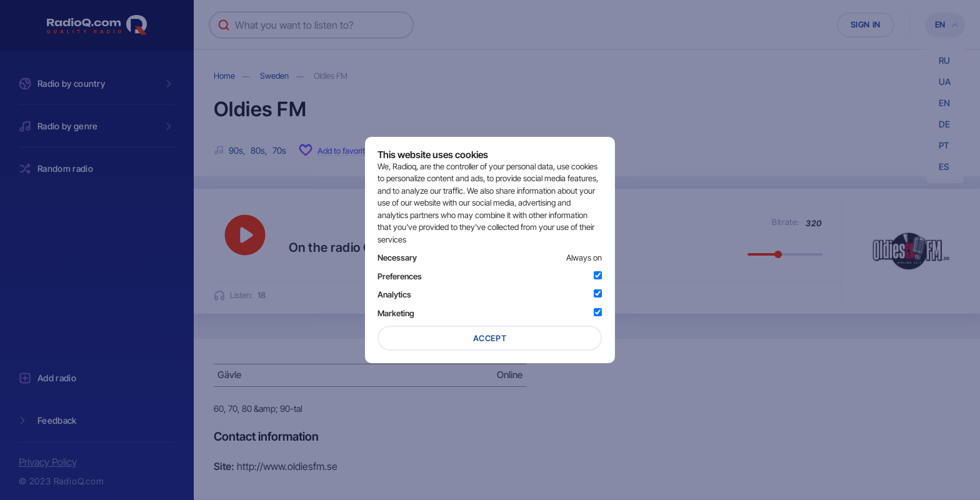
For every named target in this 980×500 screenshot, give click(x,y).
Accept (490, 338)
